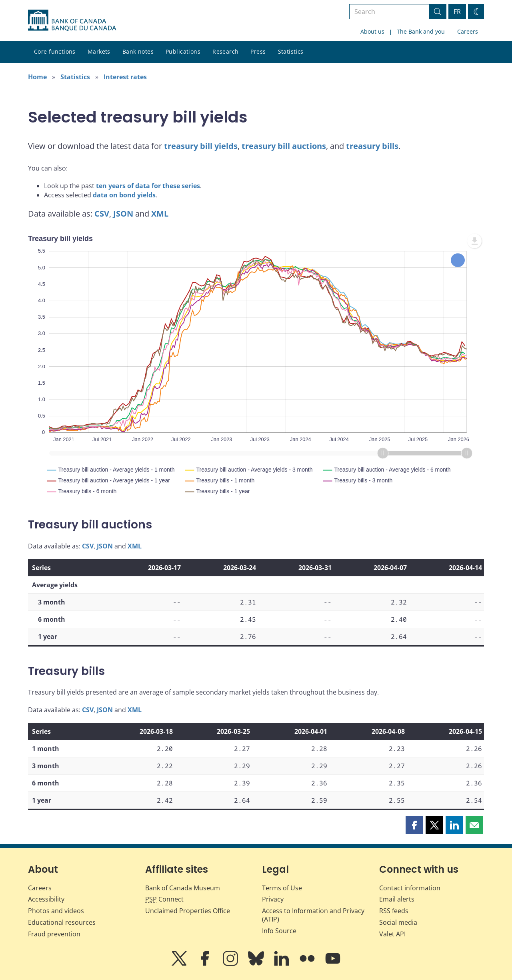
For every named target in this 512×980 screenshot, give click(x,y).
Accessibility (46, 899)
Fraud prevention (54, 934)
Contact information (410, 888)
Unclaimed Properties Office (188, 911)
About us (372, 31)
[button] (414, 825)
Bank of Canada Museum (183, 888)
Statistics (291, 51)
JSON (123, 214)
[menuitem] (474, 241)
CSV (102, 214)
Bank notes (138, 51)
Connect (164, 899)
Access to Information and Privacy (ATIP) (313, 915)
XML (160, 214)
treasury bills (372, 146)
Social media (398, 922)
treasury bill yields (201, 146)
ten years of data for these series (148, 186)
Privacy (273, 899)
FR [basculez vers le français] (457, 12)
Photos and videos (56, 911)
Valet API (392, 934)
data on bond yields (124, 195)
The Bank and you (421, 31)
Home (37, 77)
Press (258, 51)
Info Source (279, 931)
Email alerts (397, 899)
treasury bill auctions (284, 146)
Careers (468, 31)
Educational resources (62, 922)
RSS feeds (394, 911)
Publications (183, 51)
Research (225, 51)
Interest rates (125, 77)
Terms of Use (282, 888)
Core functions (55, 51)
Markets (99, 51)
